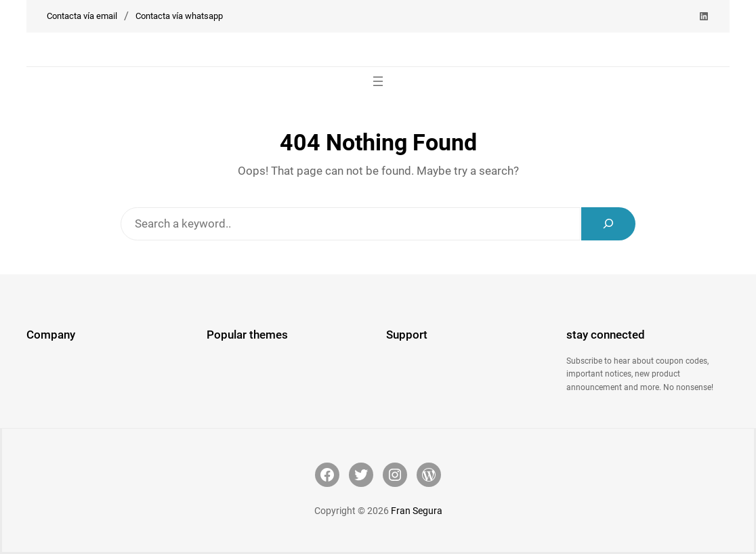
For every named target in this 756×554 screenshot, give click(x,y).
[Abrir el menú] (378, 81)
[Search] (608, 224)
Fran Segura (417, 511)
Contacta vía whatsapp (179, 16)
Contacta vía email (82, 16)
